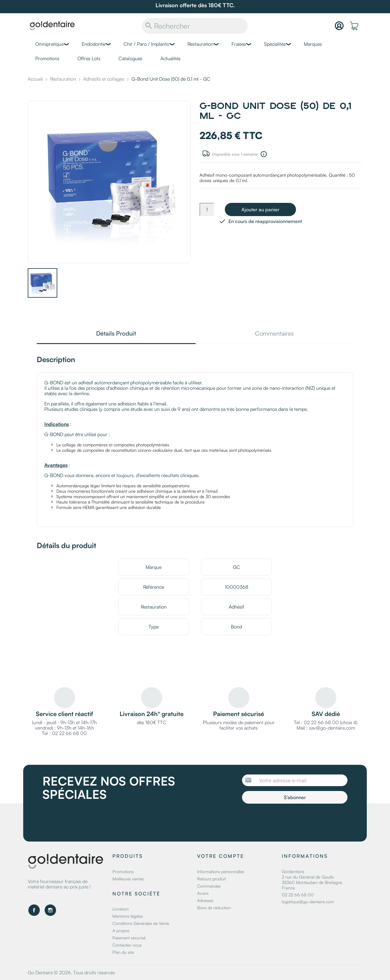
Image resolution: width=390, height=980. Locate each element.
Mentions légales (128, 916)
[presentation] (292, 820)
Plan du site (123, 952)
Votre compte (221, 856)
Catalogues (130, 58)
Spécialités (275, 44)
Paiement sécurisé (129, 938)
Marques (313, 44)
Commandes (209, 886)
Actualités (170, 58)
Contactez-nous (127, 945)
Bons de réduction (214, 908)
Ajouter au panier (260, 209)
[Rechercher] (195, 26)
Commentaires (274, 334)
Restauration (200, 44)
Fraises (239, 44)
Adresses (205, 900)
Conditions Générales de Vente (141, 923)
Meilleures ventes (128, 879)
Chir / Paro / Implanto (146, 44)
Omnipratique (49, 44)
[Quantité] (207, 209)
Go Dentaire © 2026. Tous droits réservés (71, 972)
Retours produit (211, 879)
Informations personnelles (221, 871)
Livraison (121, 909)
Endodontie (94, 44)
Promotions (47, 58)
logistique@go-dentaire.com (308, 902)
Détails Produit (116, 334)
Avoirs (203, 893)
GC (237, 567)
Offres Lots (89, 58)
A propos (121, 930)
